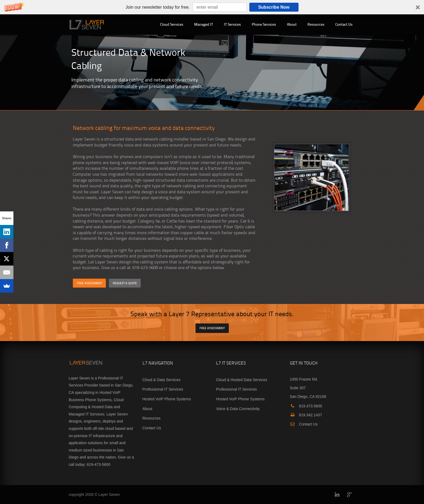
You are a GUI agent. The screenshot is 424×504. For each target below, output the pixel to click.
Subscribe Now (274, 7)
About (292, 24)
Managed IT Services (87, 414)
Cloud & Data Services (162, 380)
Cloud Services (172, 24)
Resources (316, 24)
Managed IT (204, 24)
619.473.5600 (306, 406)
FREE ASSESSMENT (89, 283)
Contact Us (344, 24)
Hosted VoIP (110, 392)
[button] (212, 7)
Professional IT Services (163, 389)
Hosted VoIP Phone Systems (167, 399)
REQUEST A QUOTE (125, 283)
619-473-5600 (99, 464)
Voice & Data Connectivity (238, 409)
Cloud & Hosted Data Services (242, 380)
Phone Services (264, 24)
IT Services (232, 24)
